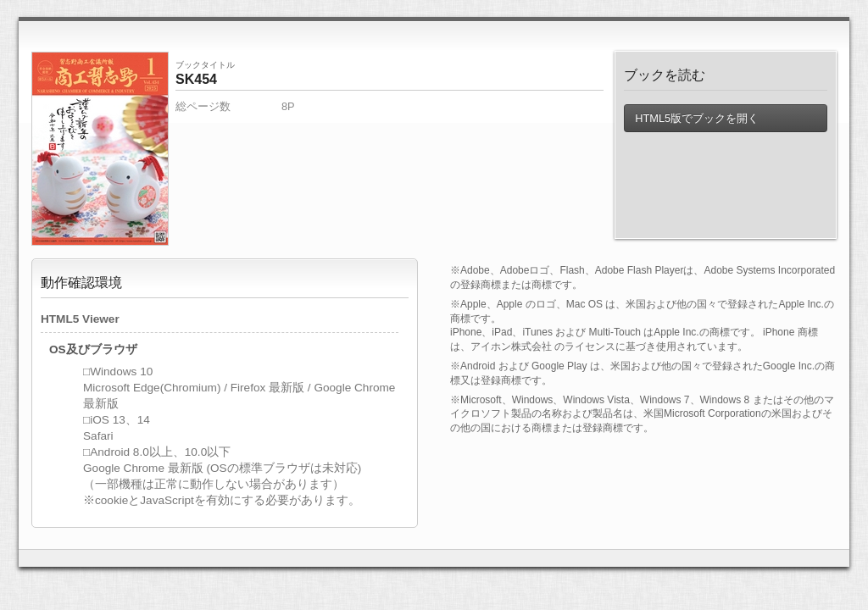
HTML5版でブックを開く (697, 118)
